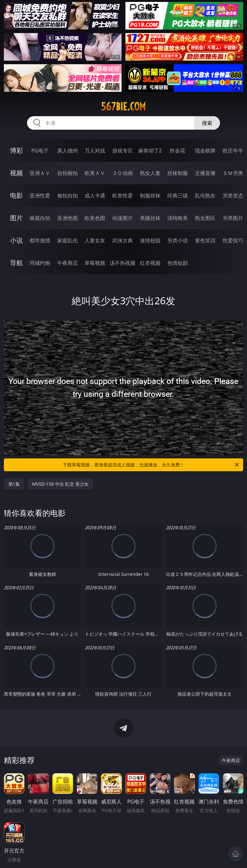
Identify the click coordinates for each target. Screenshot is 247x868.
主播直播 (205, 173)
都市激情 (40, 240)
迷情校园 (150, 240)
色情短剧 (178, 263)
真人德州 (68, 151)
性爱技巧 (233, 240)
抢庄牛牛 (233, 151)
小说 (16, 240)
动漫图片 (123, 218)
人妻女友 (95, 240)
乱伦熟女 (205, 195)
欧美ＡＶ (95, 173)
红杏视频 (150, 263)
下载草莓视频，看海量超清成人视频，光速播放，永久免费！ (151, 465)
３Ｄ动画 (123, 173)
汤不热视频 (123, 263)
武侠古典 (123, 240)
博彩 (16, 150)
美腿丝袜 (150, 218)
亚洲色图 (68, 218)
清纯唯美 (178, 218)
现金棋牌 (205, 151)
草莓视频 (95, 263)
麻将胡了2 (150, 151)
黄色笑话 (205, 240)
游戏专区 (123, 151)
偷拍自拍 (68, 195)
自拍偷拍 (68, 173)
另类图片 (233, 218)
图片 (16, 218)
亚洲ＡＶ (40, 173)
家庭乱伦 (68, 240)
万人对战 (95, 151)
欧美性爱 (123, 195)
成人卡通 (95, 195)
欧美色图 (95, 218)
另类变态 (233, 195)
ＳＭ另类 (233, 173)
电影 (16, 195)
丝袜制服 (178, 173)
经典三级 (178, 195)
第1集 (14, 484)
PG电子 (40, 151)
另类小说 (178, 240)
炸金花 (178, 151)
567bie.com (123, 107)
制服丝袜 (150, 195)
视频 (16, 173)
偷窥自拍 (40, 218)
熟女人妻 (150, 173)
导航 (16, 263)
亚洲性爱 (40, 195)
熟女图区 (205, 218)
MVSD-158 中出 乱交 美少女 (60, 484)
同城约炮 (40, 263)
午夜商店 (68, 263)
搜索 (207, 123)
